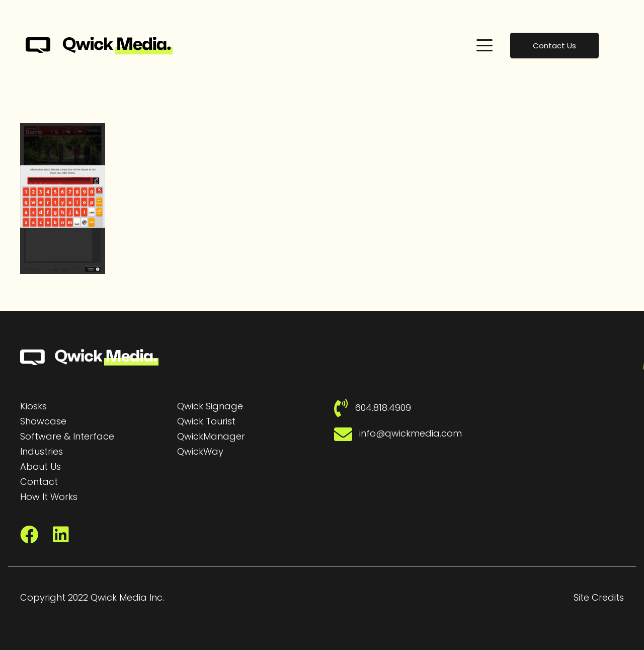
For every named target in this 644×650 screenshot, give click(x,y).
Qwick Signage (210, 406)
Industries (42, 451)
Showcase (43, 421)
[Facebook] (29, 535)
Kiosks (33, 406)
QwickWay (200, 451)
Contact (39, 482)
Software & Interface (67, 436)
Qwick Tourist (206, 421)
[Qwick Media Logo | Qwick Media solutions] (99, 46)
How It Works (49, 497)
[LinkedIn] (61, 535)
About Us (41, 466)
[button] (485, 45)
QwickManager (211, 436)
